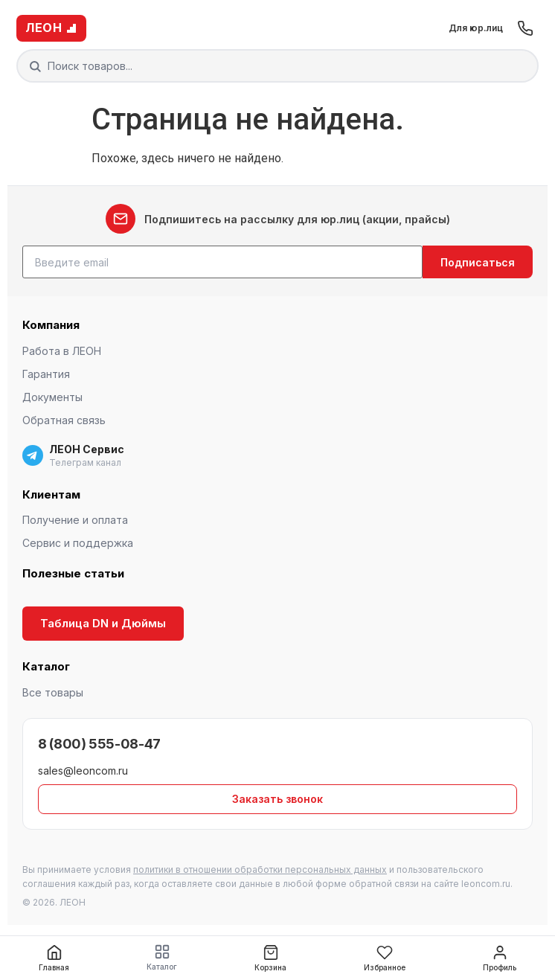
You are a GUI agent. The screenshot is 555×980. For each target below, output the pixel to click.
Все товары (53, 692)
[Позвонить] (525, 28)
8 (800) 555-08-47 (99, 744)
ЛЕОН (51, 28)
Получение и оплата (75, 520)
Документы (52, 397)
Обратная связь (64, 420)
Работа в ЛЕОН (62, 351)
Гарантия (46, 374)
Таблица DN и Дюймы (103, 623)
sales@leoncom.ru (83, 771)
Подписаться (478, 262)
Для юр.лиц (476, 28)
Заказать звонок (277, 799)
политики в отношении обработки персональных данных (260, 869)
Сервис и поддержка (78, 543)
